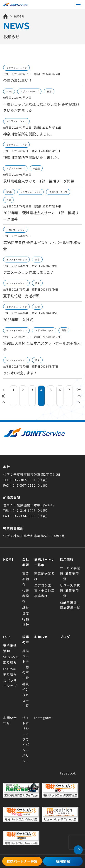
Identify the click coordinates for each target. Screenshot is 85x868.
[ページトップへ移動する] (78, 850)
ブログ (65, 637)
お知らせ (41, 637)
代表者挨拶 (26, 596)
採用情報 (63, 861)
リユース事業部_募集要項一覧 (70, 591)
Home (8, 559)
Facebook (68, 773)
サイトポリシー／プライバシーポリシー (26, 739)
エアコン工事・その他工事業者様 (44, 591)
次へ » (79, 396)
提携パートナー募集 (22, 861)
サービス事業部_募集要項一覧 (70, 573)
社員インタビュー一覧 (26, 695)
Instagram (43, 718)
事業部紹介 (26, 579)
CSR (7, 637)
